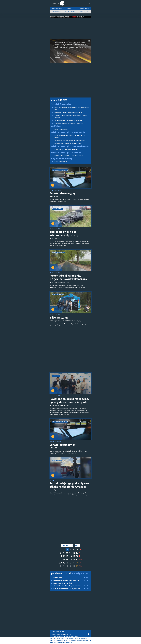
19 (74, 556)
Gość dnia (56, 126)
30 (64, 563)
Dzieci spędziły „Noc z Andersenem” (66, 149)
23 (64, 559)
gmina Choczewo (57, 209)
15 (61, 556)
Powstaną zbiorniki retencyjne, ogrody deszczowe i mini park (69, 401)
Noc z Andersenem (58, 162)
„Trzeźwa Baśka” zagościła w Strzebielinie (66, 120)
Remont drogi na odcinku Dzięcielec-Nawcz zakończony (68, 277)
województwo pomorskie (60, 170)
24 (67, 559)
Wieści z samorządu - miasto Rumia (68, 132)
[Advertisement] (70, 28)
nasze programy (57, 8)
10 (67, 553)
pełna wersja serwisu (58, 631)
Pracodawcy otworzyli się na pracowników (66, 112)
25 (70, 559)
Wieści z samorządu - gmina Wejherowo (70, 146)
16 (64, 556)
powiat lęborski (57, 460)
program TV (71, 8)
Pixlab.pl (77, 636)
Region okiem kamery (62, 159)
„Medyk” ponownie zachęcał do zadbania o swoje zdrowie (68, 116)
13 (77, 553)
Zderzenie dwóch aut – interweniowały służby (64, 233)
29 (61, 563)
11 (70, 553)
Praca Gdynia (57, 12)
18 (70, 556)
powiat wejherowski (58, 253)
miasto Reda (56, 376)
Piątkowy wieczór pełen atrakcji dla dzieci (68, 143)
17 (67, 556)
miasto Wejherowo (58, 295)
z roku (86, 573)
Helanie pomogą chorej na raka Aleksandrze (69, 156)
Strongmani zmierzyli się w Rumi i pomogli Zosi (70, 141)
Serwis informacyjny (63, 193)
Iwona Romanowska (61, 129)
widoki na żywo (85, 8)
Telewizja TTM (69, 636)
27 (77, 559)
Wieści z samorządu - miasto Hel (67, 152)
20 (77, 556)
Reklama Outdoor (70, 12)
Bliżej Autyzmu (59, 318)
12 (74, 553)
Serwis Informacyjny (61, 104)
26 (74, 559)
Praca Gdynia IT (84, 12)
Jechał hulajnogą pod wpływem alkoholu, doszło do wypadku (70, 485)
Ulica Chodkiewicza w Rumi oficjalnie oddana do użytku (70, 137)
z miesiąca (77, 573)
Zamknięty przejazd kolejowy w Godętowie (66, 123)
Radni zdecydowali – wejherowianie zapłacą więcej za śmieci (69, 108)
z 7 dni (68, 573)
